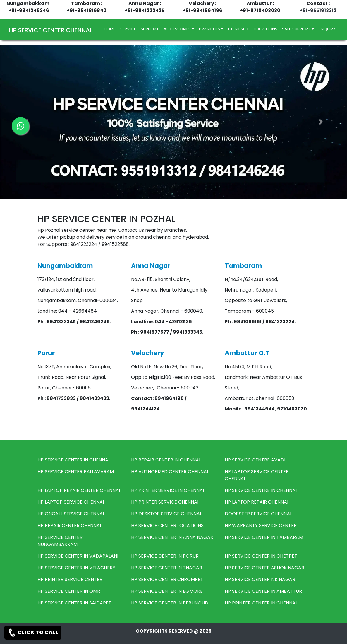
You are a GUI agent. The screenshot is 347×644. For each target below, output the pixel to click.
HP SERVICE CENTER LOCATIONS (167, 525)
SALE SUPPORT (296, 29)
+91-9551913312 (318, 10)
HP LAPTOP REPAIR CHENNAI (256, 502)
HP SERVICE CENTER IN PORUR (165, 556)
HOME (111, 29)
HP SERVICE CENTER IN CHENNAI (73, 460)
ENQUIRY (327, 29)
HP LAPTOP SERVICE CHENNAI (71, 502)
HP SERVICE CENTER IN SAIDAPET (74, 603)
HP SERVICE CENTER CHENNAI (50, 30)
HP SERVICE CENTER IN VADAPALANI (78, 556)
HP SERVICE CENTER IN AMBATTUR (263, 591)
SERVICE (128, 29)
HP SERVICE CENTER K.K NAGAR (260, 579)
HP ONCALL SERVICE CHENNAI (71, 514)
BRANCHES (209, 29)
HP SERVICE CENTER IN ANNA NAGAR (172, 537)
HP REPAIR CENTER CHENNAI (69, 525)
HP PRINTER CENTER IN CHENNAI (261, 603)
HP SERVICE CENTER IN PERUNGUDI (170, 603)
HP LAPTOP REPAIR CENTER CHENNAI (79, 490)
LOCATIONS (266, 29)
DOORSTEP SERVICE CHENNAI (258, 514)
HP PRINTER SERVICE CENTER (70, 579)
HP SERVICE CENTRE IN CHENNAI (261, 490)
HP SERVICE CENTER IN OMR (69, 591)
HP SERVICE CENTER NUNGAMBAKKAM (60, 541)
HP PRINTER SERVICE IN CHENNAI (168, 490)
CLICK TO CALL (33, 633)
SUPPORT (150, 29)
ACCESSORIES (177, 29)
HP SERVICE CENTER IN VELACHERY (76, 568)
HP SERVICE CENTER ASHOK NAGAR (264, 568)
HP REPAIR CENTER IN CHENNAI (166, 460)
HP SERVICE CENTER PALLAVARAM (76, 472)
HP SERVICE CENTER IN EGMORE (167, 591)
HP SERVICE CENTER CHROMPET (167, 579)
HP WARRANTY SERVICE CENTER (261, 525)
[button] (321, 122)
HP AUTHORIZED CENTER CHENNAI (170, 472)
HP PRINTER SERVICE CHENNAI (165, 502)
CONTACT (238, 29)
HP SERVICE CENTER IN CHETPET (261, 556)
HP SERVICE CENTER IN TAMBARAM (264, 537)
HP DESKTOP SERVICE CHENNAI (166, 514)
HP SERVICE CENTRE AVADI (255, 460)
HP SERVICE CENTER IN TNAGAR (167, 568)
